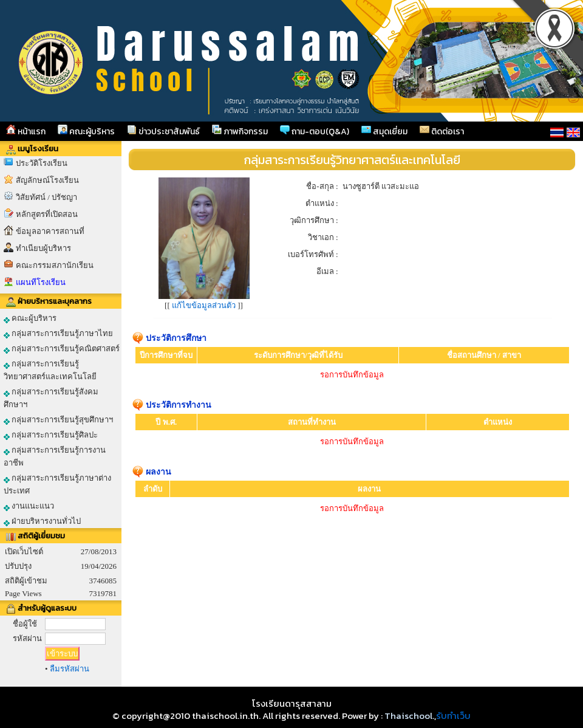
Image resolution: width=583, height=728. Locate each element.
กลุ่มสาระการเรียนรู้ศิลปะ (51, 435)
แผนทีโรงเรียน (41, 282)
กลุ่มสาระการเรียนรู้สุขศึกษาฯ (58, 420)
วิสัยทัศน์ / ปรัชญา (46, 197)
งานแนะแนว (29, 506)
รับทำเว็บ (453, 716)
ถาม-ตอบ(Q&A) (315, 131)
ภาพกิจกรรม (240, 131)
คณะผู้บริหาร (86, 131)
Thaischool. (409, 716)
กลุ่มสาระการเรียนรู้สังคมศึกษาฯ (51, 398)
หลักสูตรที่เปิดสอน (47, 214)
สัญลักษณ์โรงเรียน (47, 180)
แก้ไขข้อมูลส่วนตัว (204, 305)
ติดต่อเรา (442, 131)
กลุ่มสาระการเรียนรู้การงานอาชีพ (55, 456)
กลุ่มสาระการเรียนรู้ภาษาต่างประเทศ (57, 484)
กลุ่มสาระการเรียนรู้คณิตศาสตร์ (62, 349)
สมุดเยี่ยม (384, 131)
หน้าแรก (26, 131)
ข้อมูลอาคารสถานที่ (50, 231)
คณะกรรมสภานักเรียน (55, 265)
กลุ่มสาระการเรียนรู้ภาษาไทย (58, 334)
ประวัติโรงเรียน (42, 163)
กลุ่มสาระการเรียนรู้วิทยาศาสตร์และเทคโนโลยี (50, 370)
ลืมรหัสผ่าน (70, 669)
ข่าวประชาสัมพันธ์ (163, 131)
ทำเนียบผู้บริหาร (43, 248)
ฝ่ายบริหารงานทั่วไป (42, 521)
